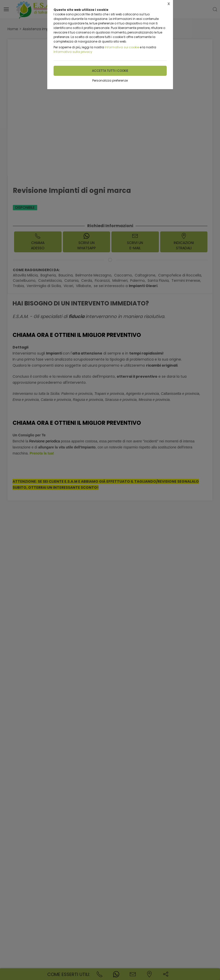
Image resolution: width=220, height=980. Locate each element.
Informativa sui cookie (122, 47)
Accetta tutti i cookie (110, 71)
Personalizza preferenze (110, 80)
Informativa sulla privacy (73, 52)
